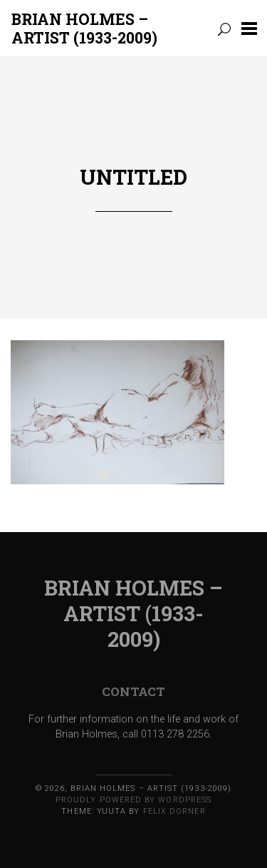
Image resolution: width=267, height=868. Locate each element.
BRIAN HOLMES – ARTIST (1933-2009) (84, 29)
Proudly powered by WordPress (133, 800)
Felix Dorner (174, 811)
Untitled (133, 177)
